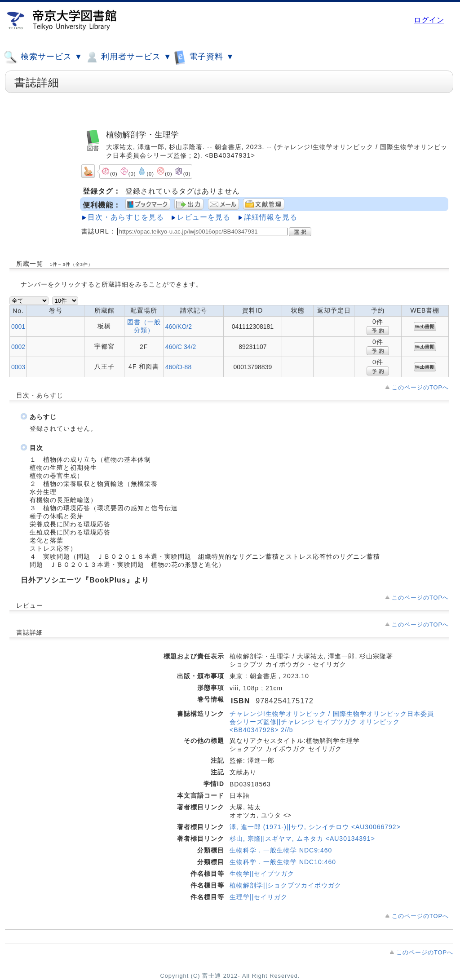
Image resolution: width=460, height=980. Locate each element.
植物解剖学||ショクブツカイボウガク (285, 885)
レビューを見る (204, 217)
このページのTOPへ (420, 387)
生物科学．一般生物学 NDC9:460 (281, 850)
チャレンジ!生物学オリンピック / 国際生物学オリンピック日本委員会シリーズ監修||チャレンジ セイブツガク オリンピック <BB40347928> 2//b (332, 722)
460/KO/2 (179, 327)
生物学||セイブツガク (262, 874)
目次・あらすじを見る (126, 217)
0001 (18, 327)
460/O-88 (178, 367)
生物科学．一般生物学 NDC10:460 (283, 862)
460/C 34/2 (181, 347)
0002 (18, 347)
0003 (18, 367)
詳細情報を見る (271, 217)
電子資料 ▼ (204, 57)
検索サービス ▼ (43, 57)
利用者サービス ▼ (128, 57)
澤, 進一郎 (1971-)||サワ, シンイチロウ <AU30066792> (315, 827)
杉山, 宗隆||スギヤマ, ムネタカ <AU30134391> (302, 839)
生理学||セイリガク (259, 897)
